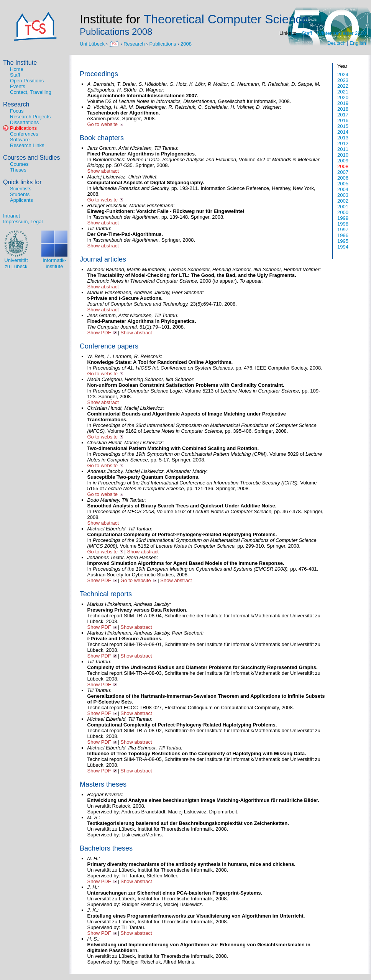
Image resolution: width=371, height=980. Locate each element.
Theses (18, 170)
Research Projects (30, 117)
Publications (163, 43)
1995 (343, 241)
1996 (343, 235)
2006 (343, 178)
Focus (17, 111)
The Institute (20, 63)
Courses (19, 164)
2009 (343, 161)
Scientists (21, 189)
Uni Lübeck (93, 43)
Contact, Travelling (31, 92)
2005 (343, 184)
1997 (343, 230)
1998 (343, 224)
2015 (343, 126)
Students (20, 194)
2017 (343, 115)
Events (18, 86)
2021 (343, 92)
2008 (186, 43)
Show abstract (103, 171)
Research (134, 43)
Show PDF (99, 333)
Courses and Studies (32, 158)
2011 (343, 149)
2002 (343, 201)
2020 (343, 97)
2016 (343, 120)
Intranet (11, 216)
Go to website (103, 124)
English (358, 43)
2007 (343, 172)
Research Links (27, 145)
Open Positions (27, 81)
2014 (343, 132)
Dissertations (24, 122)
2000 (343, 212)
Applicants (21, 200)
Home (17, 69)
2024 (343, 74)
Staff (307, 33)
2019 (343, 103)
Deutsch (337, 43)
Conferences (24, 134)
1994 (343, 247)
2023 (343, 80)
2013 (343, 138)
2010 (343, 155)
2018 (343, 109)
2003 (343, 195)
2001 (343, 207)
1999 (343, 218)
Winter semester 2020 (342, 33)
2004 (343, 189)
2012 (343, 143)
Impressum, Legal (23, 222)
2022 (343, 86)
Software (20, 140)
